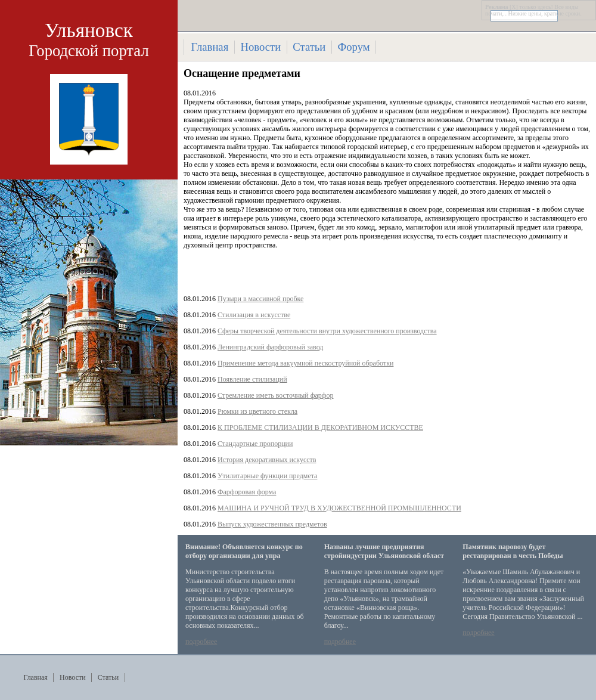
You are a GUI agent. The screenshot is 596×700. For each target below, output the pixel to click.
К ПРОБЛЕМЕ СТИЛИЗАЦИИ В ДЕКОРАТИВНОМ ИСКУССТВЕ (320, 428)
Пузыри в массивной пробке (260, 299)
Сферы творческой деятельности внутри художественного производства (327, 331)
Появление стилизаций (252, 379)
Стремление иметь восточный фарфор (276, 395)
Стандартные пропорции (255, 444)
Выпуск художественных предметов (272, 524)
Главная (210, 47)
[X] (514, 7)
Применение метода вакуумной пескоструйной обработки (305, 363)
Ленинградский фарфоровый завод (270, 347)
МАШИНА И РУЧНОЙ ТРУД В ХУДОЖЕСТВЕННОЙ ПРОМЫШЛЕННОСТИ (339, 508)
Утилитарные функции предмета (267, 476)
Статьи (309, 47)
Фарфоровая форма (247, 492)
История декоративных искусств (267, 460)
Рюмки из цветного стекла (257, 411)
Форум (354, 47)
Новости (260, 47)
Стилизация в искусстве (254, 315)
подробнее (201, 642)
